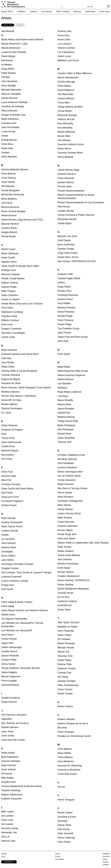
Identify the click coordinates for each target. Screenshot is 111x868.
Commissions (47, 12)
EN (88, 7)
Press (3, 856)
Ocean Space (104, 12)
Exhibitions (21, 12)
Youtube (105, 862)
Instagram (106, 854)
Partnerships (90, 12)
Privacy (58, 856)
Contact (4, 854)
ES (91, 7)
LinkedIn (106, 865)
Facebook (106, 856)
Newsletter (9, 862)
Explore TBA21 (7, 12)
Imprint (58, 854)
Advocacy (77, 12)
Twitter (105, 859)
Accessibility (60, 859)
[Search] (68, 7)
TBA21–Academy (63, 12)
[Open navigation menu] (108, 8)
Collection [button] (33, 12)
